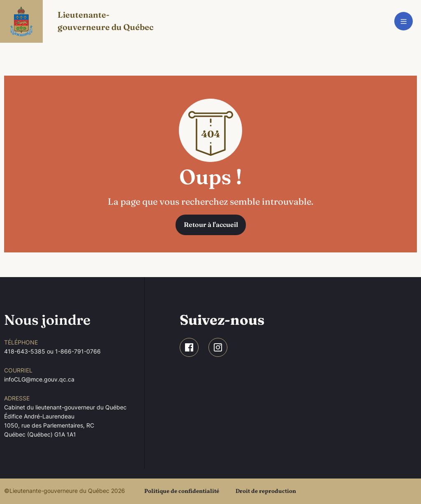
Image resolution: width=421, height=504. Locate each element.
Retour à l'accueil (211, 224)
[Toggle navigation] (404, 21)
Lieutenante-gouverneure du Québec (105, 21)
